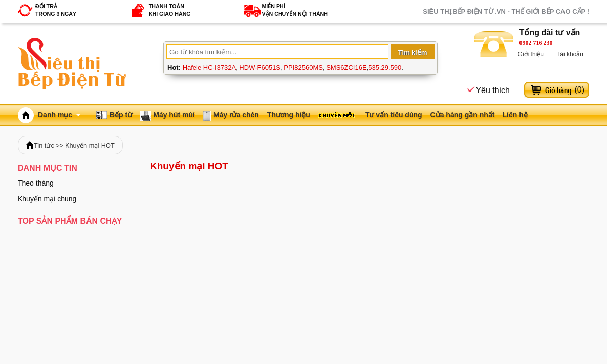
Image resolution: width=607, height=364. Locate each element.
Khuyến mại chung (47, 199)
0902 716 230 (536, 43)
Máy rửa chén (236, 115)
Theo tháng (36, 183)
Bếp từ (121, 115)
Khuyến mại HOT (90, 145)
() (579, 90)
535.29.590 (385, 67)
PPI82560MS (303, 67)
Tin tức (44, 145)
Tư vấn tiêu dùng (394, 115)
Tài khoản (570, 54)
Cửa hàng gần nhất (463, 115)
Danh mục (59, 115)
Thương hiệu (289, 115)
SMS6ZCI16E (346, 67)
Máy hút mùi (174, 115)
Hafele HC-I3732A (209, 67)
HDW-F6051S (260, 67)
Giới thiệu (531, 54)
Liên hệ (515, 115)
